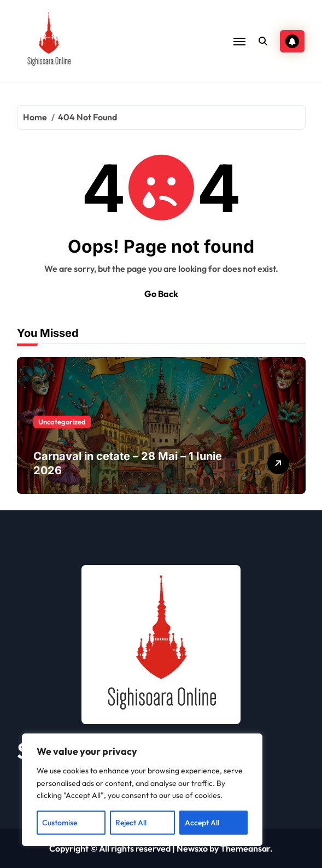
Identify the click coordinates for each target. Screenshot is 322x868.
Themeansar (245, 848)
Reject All (131, 823)
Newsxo (192, 848)
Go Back (161, 294)
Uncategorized (62, 422)
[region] (142, 790)
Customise (60, 823)
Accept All (202, 823)
